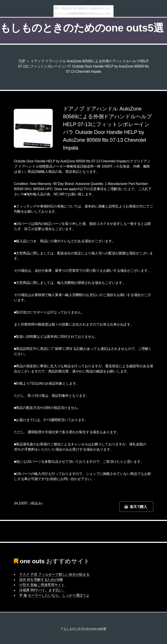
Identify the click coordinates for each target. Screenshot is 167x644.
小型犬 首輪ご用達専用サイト (42, 585)
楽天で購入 (138, 507)
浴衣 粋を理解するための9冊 (41, 580)
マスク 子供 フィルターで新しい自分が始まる (54, 574)
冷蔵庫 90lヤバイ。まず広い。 (42, 590)
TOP (22, 61)
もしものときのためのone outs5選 (82, 28)
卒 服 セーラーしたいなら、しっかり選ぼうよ (54, 595)
